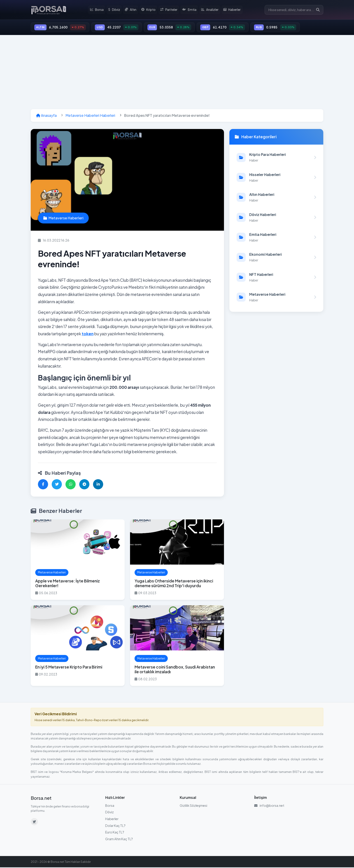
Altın (132, 10)
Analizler (210, 10)
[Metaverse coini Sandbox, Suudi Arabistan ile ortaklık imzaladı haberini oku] (177, 646)
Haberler (232, 10)
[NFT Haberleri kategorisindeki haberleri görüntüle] (276, 278)
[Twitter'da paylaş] (57, 485)
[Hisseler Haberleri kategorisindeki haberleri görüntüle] (276, 178)
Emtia (190, 10)
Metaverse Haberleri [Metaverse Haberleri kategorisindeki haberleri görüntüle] (63, 219)
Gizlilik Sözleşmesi (193, 806)
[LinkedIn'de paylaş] (98, 485)
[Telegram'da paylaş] (84, 485)
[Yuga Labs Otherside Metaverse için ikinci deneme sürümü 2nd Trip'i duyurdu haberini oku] (177, 560)
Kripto (149, 10)
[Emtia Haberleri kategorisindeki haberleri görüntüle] (276, 238)
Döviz (115, 10)
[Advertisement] (177, 73)
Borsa (98, 10)
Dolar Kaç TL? (115, 826)
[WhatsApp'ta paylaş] (71, 485)
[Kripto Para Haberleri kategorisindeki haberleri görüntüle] (276, 158)
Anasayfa (46, 116)
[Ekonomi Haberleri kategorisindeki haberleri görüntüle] (276, 258)
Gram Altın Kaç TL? (119, 840)
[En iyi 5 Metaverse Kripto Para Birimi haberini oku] (78, 646)
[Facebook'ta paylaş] (43, 485)
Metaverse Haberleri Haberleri (90, 116)
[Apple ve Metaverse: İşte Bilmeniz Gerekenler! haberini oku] (78, 560)
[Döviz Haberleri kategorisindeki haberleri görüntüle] (276, 218)
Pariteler (169, 10)
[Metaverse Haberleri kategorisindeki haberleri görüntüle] (276, 298)
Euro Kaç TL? (115, 833)
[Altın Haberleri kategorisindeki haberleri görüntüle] (276, 198)
